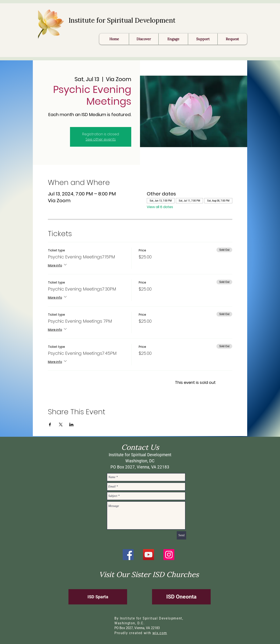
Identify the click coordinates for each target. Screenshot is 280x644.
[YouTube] (149, 555)
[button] (232, 39)
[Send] (181, 535)
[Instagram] (169, 555)
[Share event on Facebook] (50, 425)
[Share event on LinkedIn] (71, 425)
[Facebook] (128, 555)
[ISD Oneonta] (181, 597)
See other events (101, 139)
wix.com (160, 633)
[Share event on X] (61, 425)
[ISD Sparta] (98, 597)
